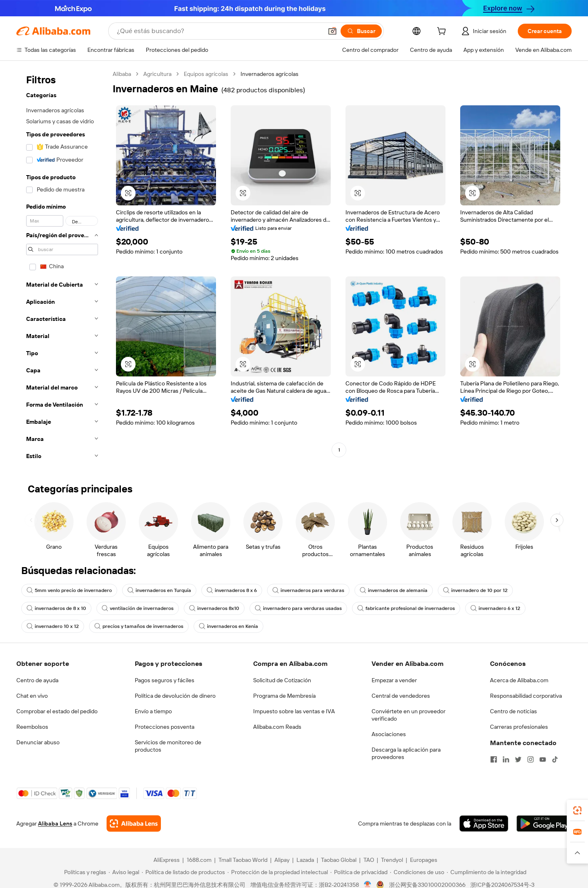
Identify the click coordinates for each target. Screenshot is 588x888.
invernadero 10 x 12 (53, 626)
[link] (577, 810)
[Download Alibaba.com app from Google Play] (544, 823)
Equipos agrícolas (206, 74)
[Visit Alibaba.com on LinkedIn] (506, 759)
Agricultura (157, 74)
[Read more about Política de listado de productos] (183, 872)
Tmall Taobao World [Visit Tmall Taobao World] (243, 860)
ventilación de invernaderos (138, 608)
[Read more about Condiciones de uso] (417, 872)
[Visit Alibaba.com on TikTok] (555, 759)
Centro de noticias (513, 711)
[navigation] (62, 267)
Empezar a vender (394, 680)
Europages (424, 860)
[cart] (443, 32)
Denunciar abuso (38, 742)
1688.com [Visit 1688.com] (199, 860)
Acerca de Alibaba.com (519, 680)
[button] (332, 31)
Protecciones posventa (165, 727)
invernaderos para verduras (308, 590)
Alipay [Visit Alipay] (282, 860)
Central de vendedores (401, 696)
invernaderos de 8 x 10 (56, 608)
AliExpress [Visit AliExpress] (167, 860)
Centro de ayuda (37, 680)
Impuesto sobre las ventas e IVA (294, 711)
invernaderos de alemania (394, 590)
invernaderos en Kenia (228, 626)
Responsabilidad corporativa (526, 696)
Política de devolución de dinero (175, 696)
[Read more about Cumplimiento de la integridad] (487, 872)
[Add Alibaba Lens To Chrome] (134, 823)
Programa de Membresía (284, 696)
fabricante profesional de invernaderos (406, 608)
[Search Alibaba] (219, 31)
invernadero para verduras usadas (298, 608)
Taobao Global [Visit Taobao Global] (339, 860)
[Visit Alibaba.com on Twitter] (518, 759)
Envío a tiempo (153, 711)
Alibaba (122, 74)
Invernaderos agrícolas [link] (269, 74)
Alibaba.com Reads (277, 727)
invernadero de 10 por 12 (475, 590)
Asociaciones (389, 734)
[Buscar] (361, 31)
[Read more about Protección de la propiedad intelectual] (278, 872)
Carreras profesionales (519, 727)
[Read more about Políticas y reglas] (84, 872)
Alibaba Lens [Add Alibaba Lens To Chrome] (55, 823)
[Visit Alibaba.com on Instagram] (530, 759)
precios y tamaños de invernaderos (139, 626)
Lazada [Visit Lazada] (305, 860)
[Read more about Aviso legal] (124, 872)
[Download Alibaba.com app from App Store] (484, 823)
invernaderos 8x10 (214, 608)
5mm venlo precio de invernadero (69, 590)
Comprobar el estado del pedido (57, 711)
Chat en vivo (32, 696)
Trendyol (392, 860)
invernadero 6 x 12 (495, 608)
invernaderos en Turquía (159, 590)
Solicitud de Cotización (282, 680)
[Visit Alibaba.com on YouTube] (543, 759)
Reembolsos (32, 727)
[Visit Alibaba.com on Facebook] (494, 759)
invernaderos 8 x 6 (232, 590)
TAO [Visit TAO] (369, 860)
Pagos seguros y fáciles (165, 680)
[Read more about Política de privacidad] (359, 872)
